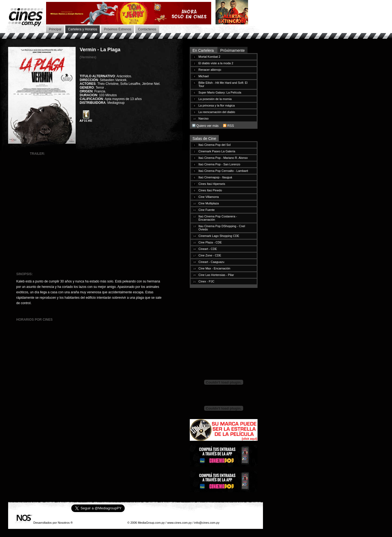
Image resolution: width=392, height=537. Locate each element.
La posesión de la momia (215, 99)
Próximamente (232, 50)
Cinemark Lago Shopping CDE (219, 236)
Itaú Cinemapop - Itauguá (215, 177)
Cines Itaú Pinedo (210, 190)
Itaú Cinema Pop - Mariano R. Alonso (223, 158)
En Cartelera (204, 50)
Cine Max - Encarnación (214, 268)
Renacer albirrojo (210, 70)
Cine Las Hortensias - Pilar (216, 275)
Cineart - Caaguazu (211, 262)
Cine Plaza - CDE (210, 242)
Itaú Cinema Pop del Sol (215, 145)
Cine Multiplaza (209, 203)
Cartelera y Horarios (83, 29)
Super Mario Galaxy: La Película (220, 92)
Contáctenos (147, 29)
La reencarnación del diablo (217, 112)
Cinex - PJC (206, 281)
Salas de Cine (204, 139)
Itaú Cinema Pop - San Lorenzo (219, 164)
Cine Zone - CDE (210, 255)
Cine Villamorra (209, 197)
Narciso (203, 118)
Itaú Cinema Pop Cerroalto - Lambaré (223, 171)
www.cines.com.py (179, 523)
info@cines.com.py (207, 523)
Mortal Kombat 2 (209, 57)
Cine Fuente (207, 210)
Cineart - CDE (208, 249)
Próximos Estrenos (118, 29)
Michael (204, 76)
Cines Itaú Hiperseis (212, 184)
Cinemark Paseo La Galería (217, 151)
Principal (55, 29)
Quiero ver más (207, 126)
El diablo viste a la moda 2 (216, 63)
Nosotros (64, 523)
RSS (231, 126)
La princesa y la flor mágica (217, 105)
